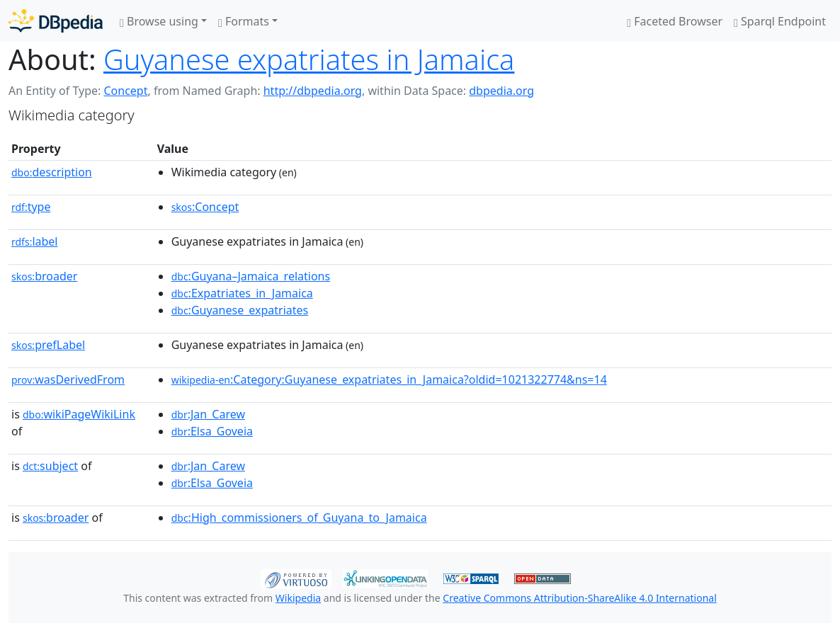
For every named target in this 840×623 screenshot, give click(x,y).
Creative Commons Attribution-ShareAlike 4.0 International (579, 598)
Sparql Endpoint (780, 21)
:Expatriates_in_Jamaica (242, 293)
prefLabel (48, 345)
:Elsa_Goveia (212, 431)
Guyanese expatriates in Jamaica (309, 59)
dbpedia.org (501, 91)
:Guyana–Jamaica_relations (251, 276)
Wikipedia (298, 598)
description (52, 172)
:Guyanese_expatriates (240, 310)
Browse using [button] (159, 21)
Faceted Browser (675, 21)
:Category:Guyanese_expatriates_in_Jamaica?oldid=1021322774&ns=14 (389, 379)
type (31, 207)
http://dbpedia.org (313, 91)
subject (50, 466)
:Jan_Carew (208, 414)
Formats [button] (244, 21)
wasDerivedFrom (68, 379)
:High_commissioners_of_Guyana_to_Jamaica (299, 518)
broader (44, 276)
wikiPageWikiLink (79, 414)
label (35, 241)
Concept (125, 91)
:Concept (205, 207)
